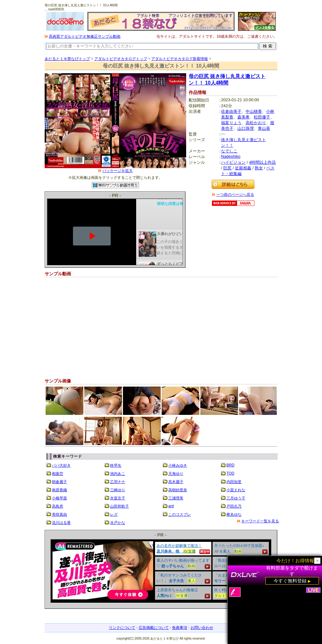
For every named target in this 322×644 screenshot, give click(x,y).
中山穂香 (254, 111)
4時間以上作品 (262, 162)
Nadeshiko (231, 156)
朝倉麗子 (59, 482)
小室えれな (236, 490)
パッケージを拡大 (118, 171)
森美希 (244, 117)
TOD (230, 473)
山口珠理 (246, 128)
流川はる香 (61, 523)
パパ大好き (61, 465)
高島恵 (58, 506)
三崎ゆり (118, 490)
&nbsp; (161, 571)
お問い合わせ (202, 628)
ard (171, 506)
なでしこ (229, 151)
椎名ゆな (234, 515)
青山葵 (264, 128)
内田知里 (234, 482)
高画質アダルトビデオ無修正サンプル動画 (85, 36)
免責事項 (180, 628)
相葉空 (58, 474)
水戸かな (118, 523)
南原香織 (59, 490)
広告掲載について (154, 628)
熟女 (259, 168)
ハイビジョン (233, 162)
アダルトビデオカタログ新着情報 (180, 59)
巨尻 (227, 168)
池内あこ (118, 474)
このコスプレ (180, 515)
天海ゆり (176, 474)
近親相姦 (243, 168)
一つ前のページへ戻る (235, 195)
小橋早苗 (59, 498)
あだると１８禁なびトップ (67, 59)
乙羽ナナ (118, 482)
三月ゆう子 (236, 498)
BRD (230, 465)
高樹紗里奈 (178, 490)
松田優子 (262, 117)
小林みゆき (178, 465)
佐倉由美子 (231, 111)
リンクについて (122, 628)
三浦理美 (176, 498)
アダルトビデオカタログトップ (121, 59)
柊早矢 (116, 465)
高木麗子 (176, 482)
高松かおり (256, 123)
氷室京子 (118, 498)
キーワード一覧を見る (260, 521)
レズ (114, 515)
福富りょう (231, 123)
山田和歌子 (119, 506)
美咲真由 (59, 515)
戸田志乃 (234, 506)
